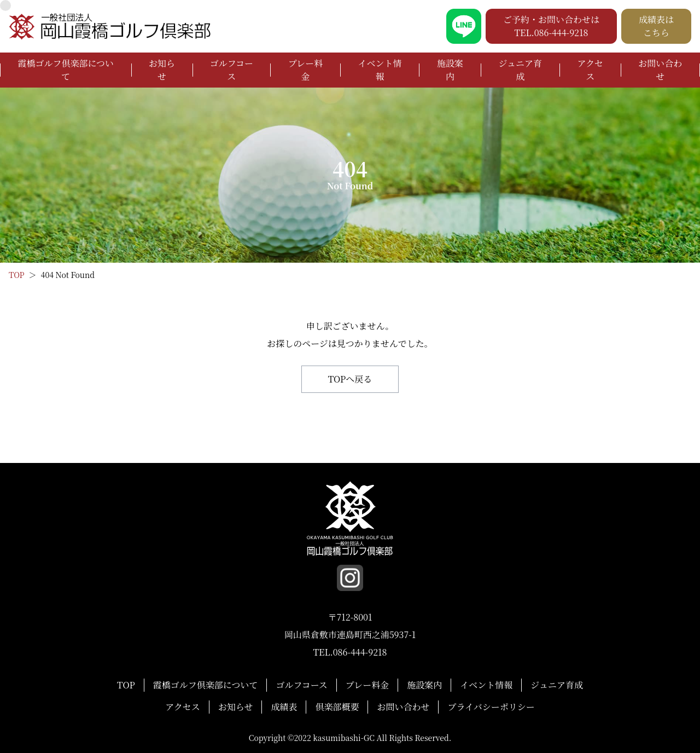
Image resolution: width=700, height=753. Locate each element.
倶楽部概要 (337, 707)
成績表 (284, 707)
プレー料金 (305, 70)
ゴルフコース (232, 70)
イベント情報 (380, 70)
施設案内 (450, 70)
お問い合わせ (660, 70)
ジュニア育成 (520, 70)
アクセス (590, 70)
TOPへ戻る (350, 379)
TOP (126, 685)
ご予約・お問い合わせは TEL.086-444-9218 (551, 26)
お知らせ (162, 70)
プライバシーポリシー (491, 707)
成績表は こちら (656, 26)
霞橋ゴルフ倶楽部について (66, 70)
